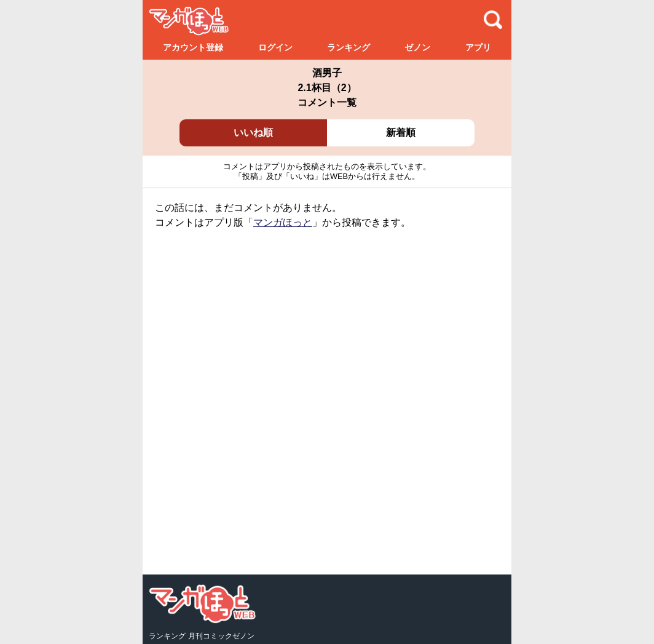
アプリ (478, 47)
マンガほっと (283, 222)
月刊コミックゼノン (221, 636)
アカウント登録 (193, 47)
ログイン (275, 47)
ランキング (349, 47)
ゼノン (417, 47)
